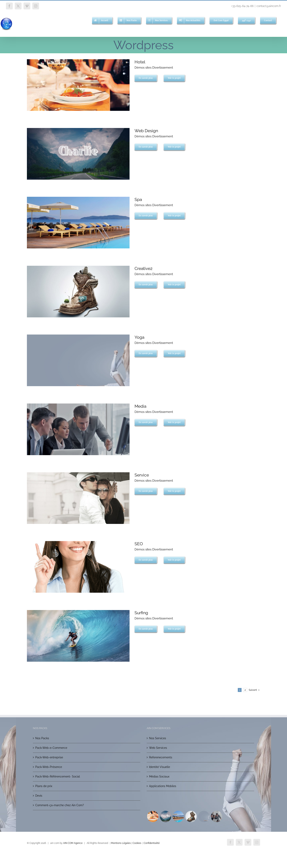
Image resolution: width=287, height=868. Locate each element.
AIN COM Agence (73, 843)
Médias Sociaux (159, 776)
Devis (39, 796)
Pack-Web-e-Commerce (51, 748)
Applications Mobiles (163, 786)
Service (142, 475)
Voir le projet (174, 78)
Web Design (146, 131)
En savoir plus (146, 78)
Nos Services (158, 738)
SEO (139, 544)
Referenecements (161, 757)
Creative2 (143, 268)
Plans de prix (44, 786)
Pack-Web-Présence (49, 767)
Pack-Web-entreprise (49, 757)
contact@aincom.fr (269, 6)
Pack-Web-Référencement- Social (58, 776)
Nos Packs (42, 738)
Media (140, 406)
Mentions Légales (121, 843)
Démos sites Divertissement (154, 68)
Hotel (140, 62)
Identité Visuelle (160, 767)
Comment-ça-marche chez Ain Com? (60, 805)
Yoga (139, 337)
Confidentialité (152, 843)
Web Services (158, 748)
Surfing (141, 613)
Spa (138, 199)
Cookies (137, 843)
